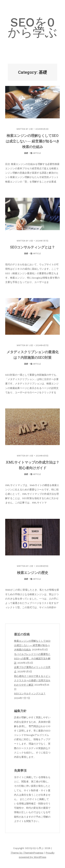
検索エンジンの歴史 (33, 573)
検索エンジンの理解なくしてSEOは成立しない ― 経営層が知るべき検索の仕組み (33, 141)
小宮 (31, 129)
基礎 (26, 153)
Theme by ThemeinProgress (27, 853)
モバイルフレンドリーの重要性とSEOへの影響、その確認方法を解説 (32, 658)
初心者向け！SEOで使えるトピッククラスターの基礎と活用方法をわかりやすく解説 (32, 680)
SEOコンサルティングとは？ (32, 247)
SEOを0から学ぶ (33, 27)
